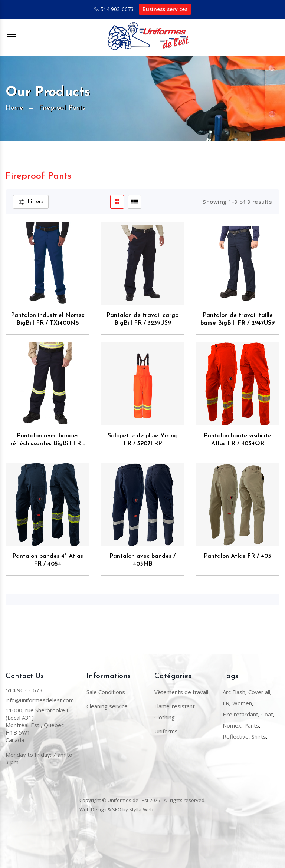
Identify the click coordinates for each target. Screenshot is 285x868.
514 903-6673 (117, 9)
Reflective (236, 736)
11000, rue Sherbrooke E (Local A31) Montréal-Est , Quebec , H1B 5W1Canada (38, 725)
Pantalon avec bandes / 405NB (142, 560)
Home (14, 108)
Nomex (232, 725)
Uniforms (166, 731)
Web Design (93, 809)
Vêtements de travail (181, 692)
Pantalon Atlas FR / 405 (237, 556)
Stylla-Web (141, 809)
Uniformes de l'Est (128, 800)
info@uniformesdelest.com (40, 700)
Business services (165, 9)
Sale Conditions (106, 692)
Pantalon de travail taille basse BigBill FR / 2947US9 (237, 319)
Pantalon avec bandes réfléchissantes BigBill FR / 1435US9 (48, 440)
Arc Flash (234, 692)
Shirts (259, 736)
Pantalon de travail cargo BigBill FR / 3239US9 (142, 319)
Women (242, 703)
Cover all (259, 692)
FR (226, 703)
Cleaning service (107, 706)
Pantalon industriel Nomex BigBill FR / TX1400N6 (48, 319)
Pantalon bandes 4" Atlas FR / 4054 (48, 560)
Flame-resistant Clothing (175, 712)
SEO (117, 809)
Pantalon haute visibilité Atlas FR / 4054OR (237, 440)
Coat (267, 714)
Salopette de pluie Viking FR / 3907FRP (143, 440)
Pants (252, 725)
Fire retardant (240, 714)
